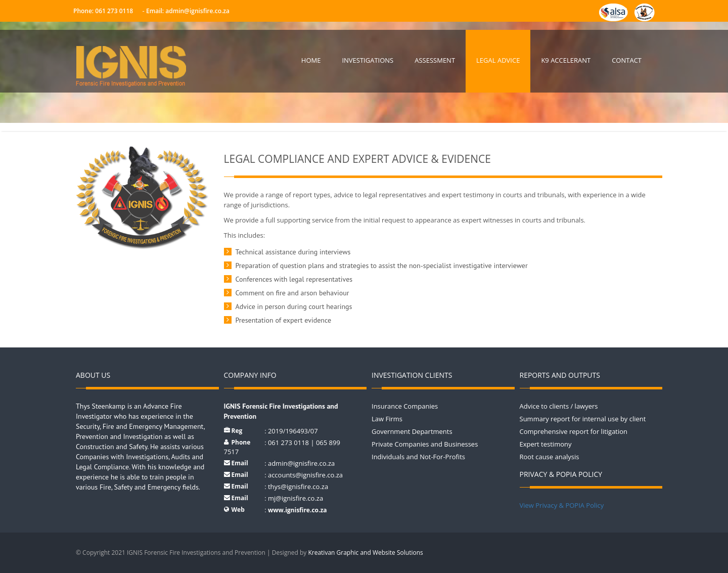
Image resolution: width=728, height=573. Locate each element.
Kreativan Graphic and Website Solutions (365, 553)
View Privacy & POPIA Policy (562, 505)
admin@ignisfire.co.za (197, 11)
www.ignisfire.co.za (298, 510)
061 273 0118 (113, 11)
